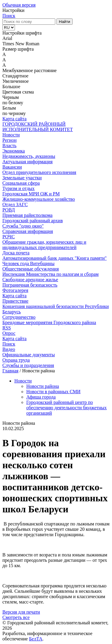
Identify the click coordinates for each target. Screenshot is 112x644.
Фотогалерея (15, 290)
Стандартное (15, 76)
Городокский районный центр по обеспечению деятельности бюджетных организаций (66, 408)
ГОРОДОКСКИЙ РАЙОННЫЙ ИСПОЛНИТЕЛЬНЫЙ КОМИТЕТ (38, 127)
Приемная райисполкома (27, 215)
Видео (9, 349)
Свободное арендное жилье (30, 280)
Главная (10, 371)
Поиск (9, 16)
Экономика (14, 151)
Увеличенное (16, 81)
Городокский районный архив (33, 221)
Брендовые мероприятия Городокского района (49, 322)
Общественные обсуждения (31, 269)
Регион (9, 140)
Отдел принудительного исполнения (39, 172)
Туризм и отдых (19, 188)
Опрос (9, 333)
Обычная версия (19, 5)
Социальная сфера (21, 183)
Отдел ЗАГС (15, 204)
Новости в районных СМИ (53, 392)
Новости (11, 135)
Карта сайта (14, 119)
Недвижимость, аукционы (29, 156)
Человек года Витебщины (28, 263)
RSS (7, 328)
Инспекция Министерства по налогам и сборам (50, 274)
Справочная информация (28, 231)
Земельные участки (22, 178)
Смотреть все (16, 617)
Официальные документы (29, 355)
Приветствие (15, 301)
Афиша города (41, 397)
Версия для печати (21, 612)
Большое (11, 87)
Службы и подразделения (28, 365)
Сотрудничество (19, 317)
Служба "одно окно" (23, 226)
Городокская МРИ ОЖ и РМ (31, 194)
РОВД (9, 210)
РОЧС (9, 237)
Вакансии (12, 167)
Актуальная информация (27, 162)
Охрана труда (16, 360)
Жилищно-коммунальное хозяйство (39, 199)
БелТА (36, 639)
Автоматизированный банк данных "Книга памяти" (55, 258)
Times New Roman (21, 44)
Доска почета (16, 253)
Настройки (13, 10)
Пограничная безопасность (30, 285)
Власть (9, 146)
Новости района (43, 386)
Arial (7, 38)
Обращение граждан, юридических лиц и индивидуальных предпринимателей (44, 245)
